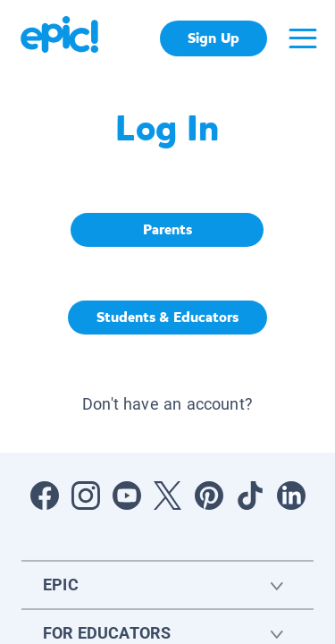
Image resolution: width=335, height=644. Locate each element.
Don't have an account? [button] (167, 404)
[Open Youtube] (127, 496)
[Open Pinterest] (209, 496)
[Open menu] (303, 38)
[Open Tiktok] (250, 496)
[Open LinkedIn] (291, 496)
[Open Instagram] (86, 496)
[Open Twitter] (168, 496)
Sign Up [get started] (213, 38)
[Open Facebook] (45, 496)
